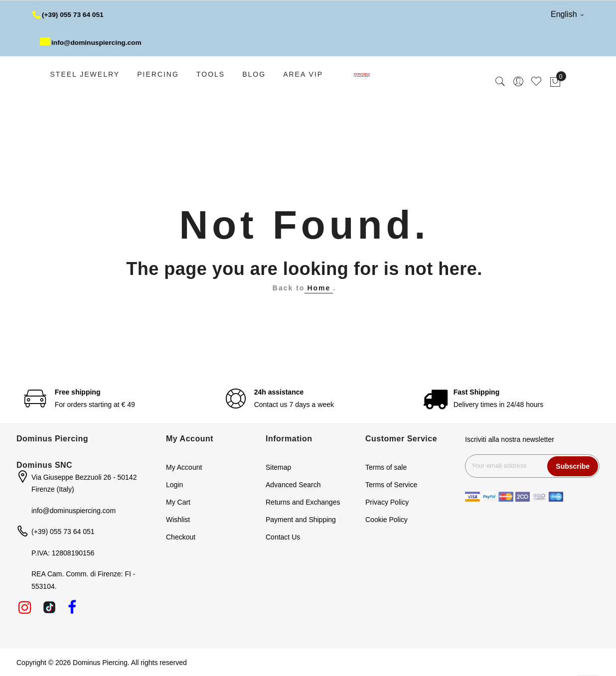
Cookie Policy (386, 520)
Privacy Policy (387, 502)
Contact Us (283, 537)
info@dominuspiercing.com (92, 42)
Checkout (181, 537)
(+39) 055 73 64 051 (69, 14)
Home (319, 288)
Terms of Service (391, 485)
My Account (184, 467)
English (567, 14)
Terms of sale (386, 467)
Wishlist (178, 520)
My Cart (178, 502)
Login (174, 485)
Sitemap (278, 467)
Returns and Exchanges (303, 502)
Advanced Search (293, 485)
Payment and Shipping (301, 520)
